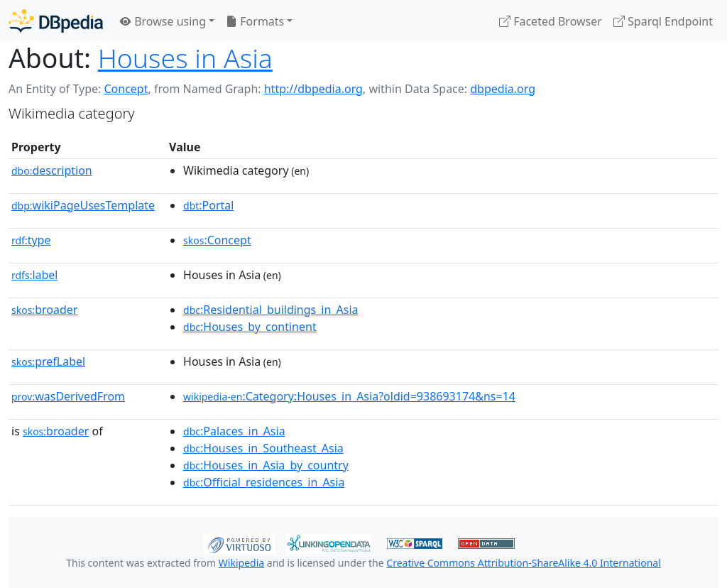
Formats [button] (255, 21)
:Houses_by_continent (250, 327)
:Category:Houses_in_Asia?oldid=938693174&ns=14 (349, 396)
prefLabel (48, 361)
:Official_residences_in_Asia (264, 482)
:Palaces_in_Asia (234, 431)
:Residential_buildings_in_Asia (270, 310)
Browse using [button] (163, 21)
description (52, 170)
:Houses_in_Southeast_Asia (263, 448)
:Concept (217, 240)
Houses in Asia (185, 58)
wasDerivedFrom (68, 396)
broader (44, 310)
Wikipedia (241, 563)
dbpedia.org (503, 89)
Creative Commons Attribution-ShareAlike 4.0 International (523, 563)
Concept (126, 89)
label (35, 275)
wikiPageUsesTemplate (83, 205)
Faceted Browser (551, 21)
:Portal (208, 205)
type (31, 240)
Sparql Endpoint (663, 21)
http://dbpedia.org (313, 89)
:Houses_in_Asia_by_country (266, 465)
